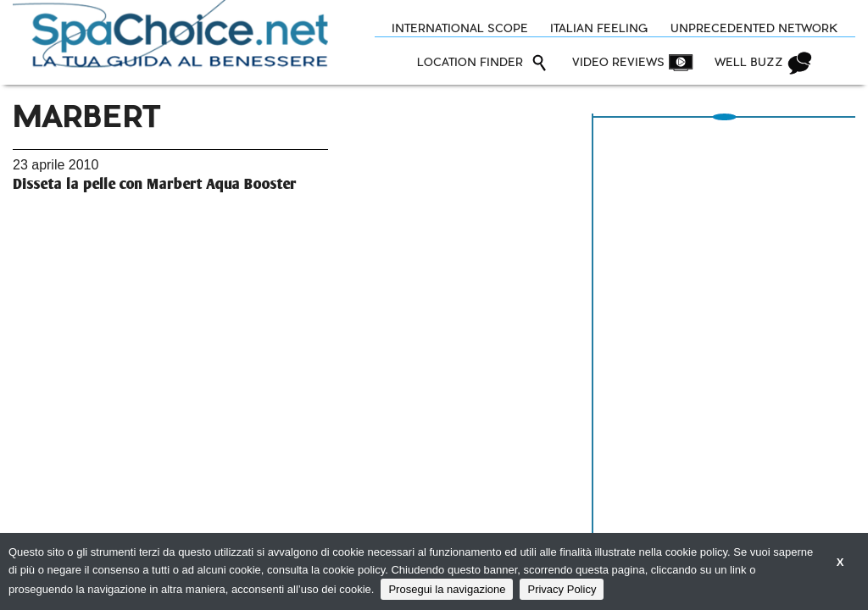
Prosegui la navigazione (447, 589)
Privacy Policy (562, 589)
